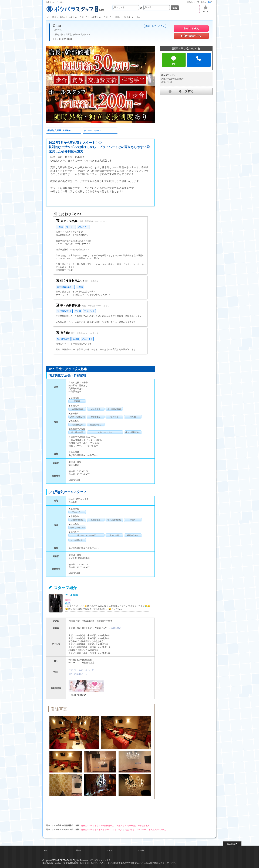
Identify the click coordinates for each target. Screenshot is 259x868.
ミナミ (110, 850)
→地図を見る (115, 628)
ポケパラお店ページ (78, 674)
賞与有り (70, 227)
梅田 (46, 850)
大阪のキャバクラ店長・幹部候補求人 (133, 826)
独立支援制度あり (65, 287)
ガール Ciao (72, 595)
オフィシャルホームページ (81, 670)
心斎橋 (141, 850)
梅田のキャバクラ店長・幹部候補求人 (98, 826)
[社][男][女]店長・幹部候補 (59, 130)
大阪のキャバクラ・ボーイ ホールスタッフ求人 (145, 830)
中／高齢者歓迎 (64, 311)
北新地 (78, 850)
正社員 (60, 227)
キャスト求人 (191, 28)
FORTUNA (82, 695)
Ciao (57, 26)
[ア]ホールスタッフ (92, 130)
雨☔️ (68, 603)
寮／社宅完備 (63, 339)
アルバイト (83, 227)
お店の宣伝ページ (191, 36)
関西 (75, 8)
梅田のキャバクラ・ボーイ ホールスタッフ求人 (102, 830)
